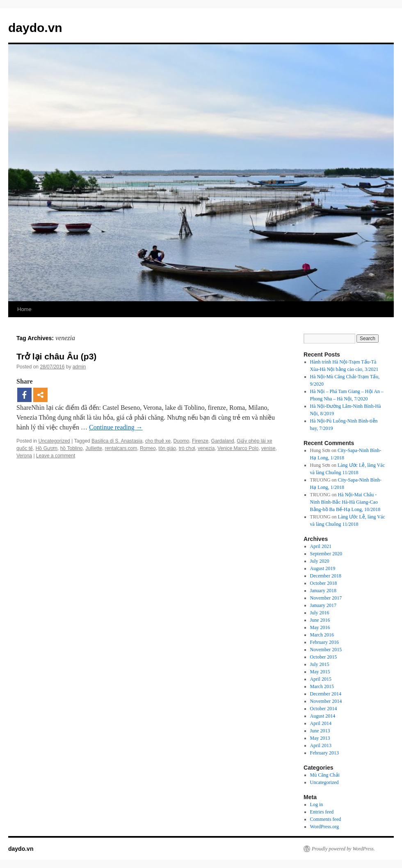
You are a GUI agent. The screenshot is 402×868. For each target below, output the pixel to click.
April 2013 (321, 745)
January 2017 (323, 605)
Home (24, 309)
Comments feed (326, 819)
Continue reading (116, 427)
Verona (24, 456)
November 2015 (326, 650)
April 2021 (321, 546)
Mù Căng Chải (325, 775)
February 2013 (324, 753)
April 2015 (321, 679)
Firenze (200, 441)
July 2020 (320, 561)
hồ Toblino (72, 448)
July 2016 (320, 613)
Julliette (94, 448)
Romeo (148, 448)
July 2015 (320, 664)
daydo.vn (35, 28)
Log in (317, 804)
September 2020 (326, 554)
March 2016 (322, 635)
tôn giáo (167, 448)
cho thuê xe (158, 441)
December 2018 (326, 576)
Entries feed (322, 812)
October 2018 (324, 583)
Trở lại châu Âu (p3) (56, 356)
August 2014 (323, 716)
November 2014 (326, 701)
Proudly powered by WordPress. (343, 849)
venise (268, 448)
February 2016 (324, 642)
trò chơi (187, 448)
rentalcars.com (121, 448)
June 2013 (320, 731)
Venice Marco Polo (238, 448)
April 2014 (321, 723)
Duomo (182, 441)
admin (79, 367)
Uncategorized (54, 441)
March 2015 (322, 686)
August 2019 (323, 568)
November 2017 (326, 598)
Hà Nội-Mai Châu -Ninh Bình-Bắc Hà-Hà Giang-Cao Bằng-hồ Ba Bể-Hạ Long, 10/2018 (345, 502)
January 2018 (323, 591)
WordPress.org (324, 827)
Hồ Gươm (47, 448)
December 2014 (326, 694)
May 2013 (320, 738)
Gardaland (223, 441)
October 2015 (324, 657)
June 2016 (320, 620)
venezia (206, 448)
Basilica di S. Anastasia (117, 441)
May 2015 (320, 672)
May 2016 (320, 627)
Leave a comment (56, 456)
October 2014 (324, 709)
